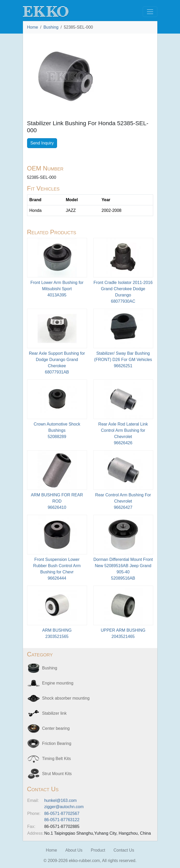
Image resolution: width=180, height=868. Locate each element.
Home (33, 27)
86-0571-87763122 (62, 820)
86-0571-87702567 (62, 813)
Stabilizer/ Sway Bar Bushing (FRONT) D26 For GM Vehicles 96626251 (123, 360)
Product (98, 850)
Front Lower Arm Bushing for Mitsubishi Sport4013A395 (57, 289)
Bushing (51, 27)
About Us (74, 850)
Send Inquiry (42, 143)
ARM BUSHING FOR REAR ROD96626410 (57, 501)
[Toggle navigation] (150, 12)
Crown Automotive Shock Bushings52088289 (57, 430)
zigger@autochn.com (64, 807)
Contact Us (124, 850)
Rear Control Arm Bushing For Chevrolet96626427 (123, 501)
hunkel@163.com (61, 800)
